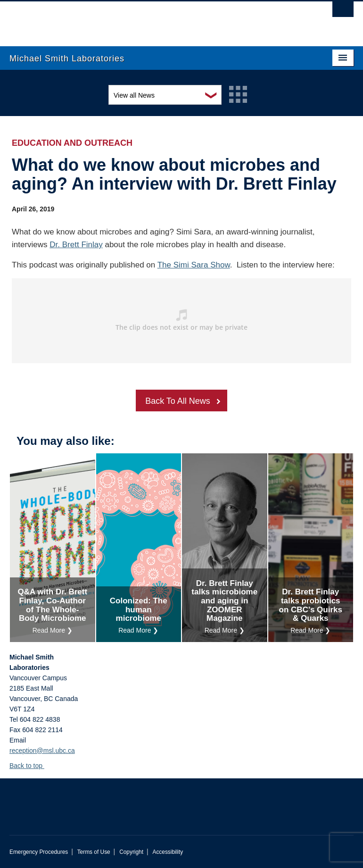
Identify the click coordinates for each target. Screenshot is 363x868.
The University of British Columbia (156, 19)
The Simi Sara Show (194, 265)
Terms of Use (94, 852)
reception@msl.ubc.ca (42, 751)
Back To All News (178, 401)
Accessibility (168, 852)
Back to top (30, 766)
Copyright (131, 852)
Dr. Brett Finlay (76, 245)
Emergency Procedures (39, 852)
